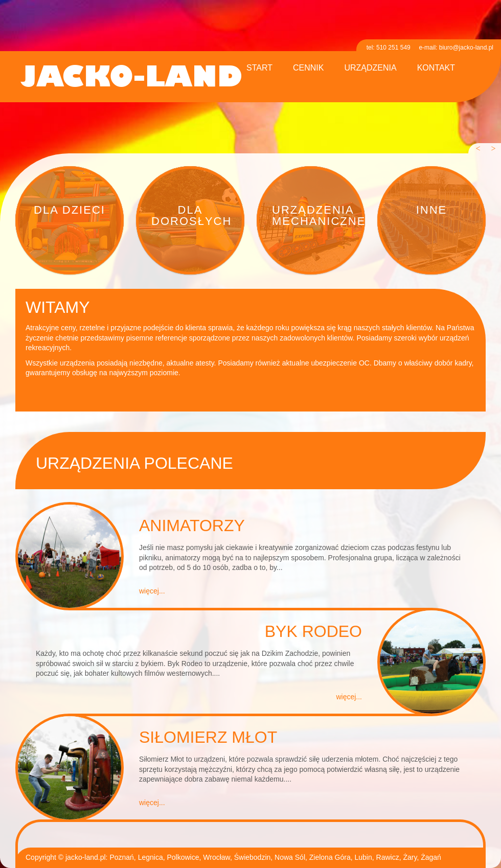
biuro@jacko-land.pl (466, 48)
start (259, 68)
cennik (308, 68)
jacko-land (131, 78)
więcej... (152, 591)
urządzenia (370, 68)
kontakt (436, 68)
